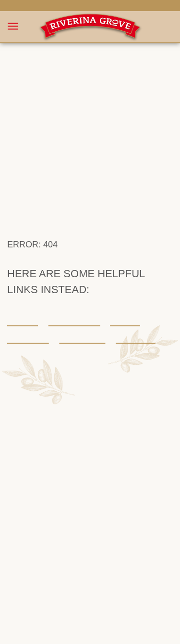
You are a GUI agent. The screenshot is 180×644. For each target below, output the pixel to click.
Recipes (25, 312)
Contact (120, 312)
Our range (68, 295)
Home (21, 295)
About (114, 295)
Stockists (72, 312)
